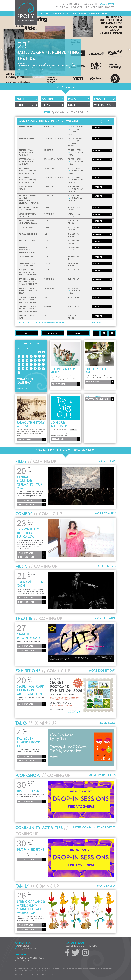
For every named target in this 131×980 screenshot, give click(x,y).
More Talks (107, 723)
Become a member (60, 439)
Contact (105, 14)
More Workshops (102, 775)
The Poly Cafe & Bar (97, 371)
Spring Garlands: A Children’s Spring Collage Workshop (31, 907)
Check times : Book (26, 505)
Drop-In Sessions (31, 791)
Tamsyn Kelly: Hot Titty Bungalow (28, 533)
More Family (106, 886)
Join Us (27, 333)
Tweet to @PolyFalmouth (98, 399)
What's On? (45, 14)
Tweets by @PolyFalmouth (93, 396)
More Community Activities (94, 827)
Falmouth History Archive (31, 424)
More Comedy (105, 513)
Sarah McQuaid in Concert (47, 64)
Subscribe (73, 430)
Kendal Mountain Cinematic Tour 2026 (30, 483)
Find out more (58, 384)
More (98, 127)
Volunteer (53, 333)
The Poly (26, 12)
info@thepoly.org (27, 949)
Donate (78, 333)
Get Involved (84, 14)
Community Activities (72, 112)
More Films (107, 461)
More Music (107, 566)
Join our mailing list (60, 424)
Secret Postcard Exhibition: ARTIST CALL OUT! (30, 690)
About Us (95, 14)
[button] (2, 49)
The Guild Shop (69, 14)
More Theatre (105, 618)
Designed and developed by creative (37, 975)
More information (66, 55)
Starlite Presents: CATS (29, 636)
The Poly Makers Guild (64, 371)
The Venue (56, 14)
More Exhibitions (102, 671)
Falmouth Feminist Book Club (29, 742)
